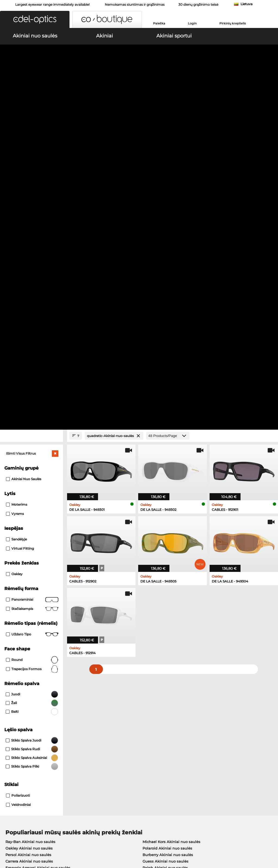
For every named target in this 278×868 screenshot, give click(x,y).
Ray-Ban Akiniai (20, 576)
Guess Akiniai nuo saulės (165, 543)
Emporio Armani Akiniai (27, 602)
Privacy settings (18, 733)
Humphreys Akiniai (23, 595)
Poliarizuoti (18, 477)
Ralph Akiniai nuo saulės (165, 549)
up (271, 835)
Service (101, 724)
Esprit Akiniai (152, 602)
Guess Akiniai (153, 576)
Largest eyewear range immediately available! (52, 4)
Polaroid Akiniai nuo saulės (167, 530)
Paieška (159, 23)
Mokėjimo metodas (111, 733)
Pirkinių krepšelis (233, 23)
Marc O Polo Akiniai (23, 589)
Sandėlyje (16, 221)
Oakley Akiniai (19, 582)
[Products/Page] (168, 117)
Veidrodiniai (18, 486)
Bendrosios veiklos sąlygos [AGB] (33, 835)
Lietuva (247, 4)
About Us (12, 724)
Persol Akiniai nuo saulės (28, 536)
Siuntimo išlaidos (109, 739)
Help (189, 724)
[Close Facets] (31, 117)
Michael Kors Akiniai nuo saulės (171, 523)
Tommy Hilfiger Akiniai (161, 595)
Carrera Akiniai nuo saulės (29, 543)
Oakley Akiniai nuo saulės (29, 530)
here (143, 664)
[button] (35, 19)
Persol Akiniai (153, 582)
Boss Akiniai (151, 589)
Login (192, 23)
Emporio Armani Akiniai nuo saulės (38, 549)
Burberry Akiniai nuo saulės (168, 536)
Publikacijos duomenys (43, 842)
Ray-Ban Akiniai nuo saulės (30, 523)
